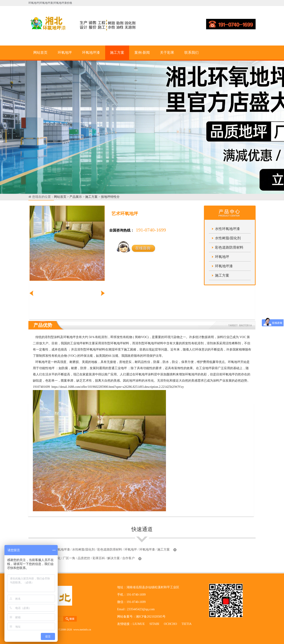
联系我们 (191, 53)
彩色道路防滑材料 (229, 247)
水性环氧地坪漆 (227, 229)
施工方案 (117, 53)
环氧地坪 (65, 53)
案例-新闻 (142, 53)
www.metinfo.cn (82, 630)
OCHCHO (170, 624)
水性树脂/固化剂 (228, 238)
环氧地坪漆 (91, 53)
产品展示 (76, 197)
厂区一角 (69, 558)
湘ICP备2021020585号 (151, 617)
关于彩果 (167, 53)
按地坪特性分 (110, 197)
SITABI (154, 624)
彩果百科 (99, 558)
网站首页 (40, 53)
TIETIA (186, 624)
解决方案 (114, 558)
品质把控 (84, 558)
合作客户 (128, 558)
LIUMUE (139, 624)
